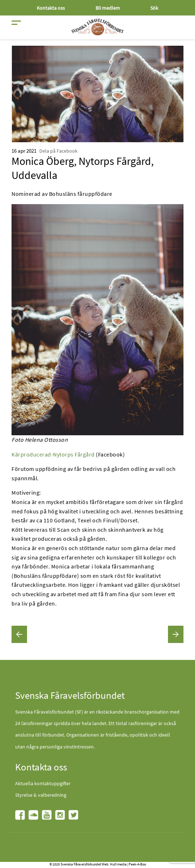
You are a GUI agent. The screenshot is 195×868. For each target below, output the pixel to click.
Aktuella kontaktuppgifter (43, 783)
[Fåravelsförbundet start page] (98, 27)
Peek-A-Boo (137, 864)
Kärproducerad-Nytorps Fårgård (53, 454)
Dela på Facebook (58, 151)
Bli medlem (108, 8)
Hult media (118, 864)
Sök (154, 8)
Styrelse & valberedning (41, 795)
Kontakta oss (51, 8)
